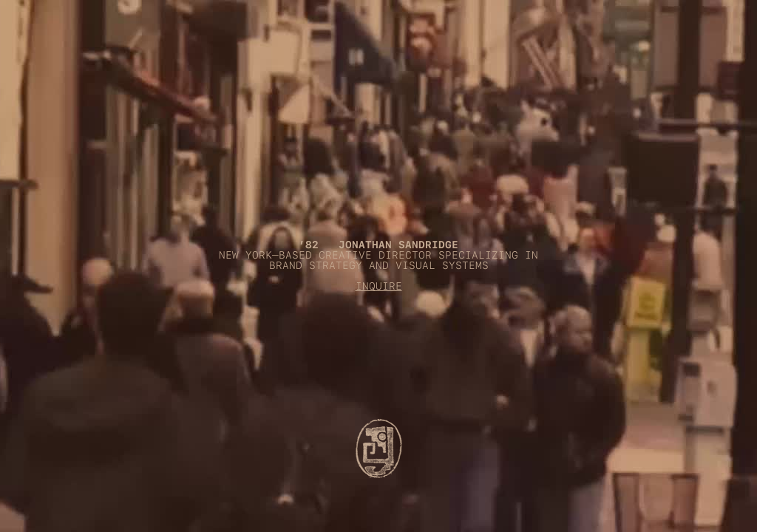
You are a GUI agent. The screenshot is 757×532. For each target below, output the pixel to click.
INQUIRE (379, 286)
